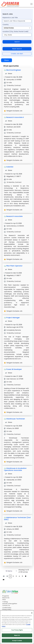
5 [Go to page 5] (22, 576)
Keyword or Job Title (10, 18)
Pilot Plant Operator (14, 266)
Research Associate (14, 216)
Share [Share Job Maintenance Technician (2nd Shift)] (9, 523)
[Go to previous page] (7, 576)
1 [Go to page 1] (10, 576)
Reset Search (17, 49)
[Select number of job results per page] (9, 571)
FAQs (4, 600)
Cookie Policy (7, 608)
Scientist (10, 167)
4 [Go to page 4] (19, 576)
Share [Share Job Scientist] (9, 170)
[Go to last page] (4, 580)
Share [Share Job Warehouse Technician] (9, 422)
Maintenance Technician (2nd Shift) (17, 518)
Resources (6, 598)
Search (17, 42)
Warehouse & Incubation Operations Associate (15, 469)
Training (5, 602)
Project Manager (13, 318)
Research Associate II (15, 117)
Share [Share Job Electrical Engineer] (9, 74)
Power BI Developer (14, 369)
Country (6, 25)
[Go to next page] (26, 576)
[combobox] (17, 21)
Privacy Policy (7, 609)
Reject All (17, 635)
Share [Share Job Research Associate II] (9, 121)
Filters (7, 60)
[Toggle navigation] (31, 4)
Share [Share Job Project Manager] (9, 321)
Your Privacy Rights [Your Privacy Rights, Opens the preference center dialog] (17, 630)
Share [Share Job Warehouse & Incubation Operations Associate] (9, 474)
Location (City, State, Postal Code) (15, 31)
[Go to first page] (4, 576)
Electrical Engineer (14, 70)
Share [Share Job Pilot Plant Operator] (9, 269)
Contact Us (6, 605)
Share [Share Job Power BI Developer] (9, 373)
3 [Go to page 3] (16, 576)
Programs (6, 596)
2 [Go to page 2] (13, 576)
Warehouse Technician (16, 419)
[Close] (32, 613)
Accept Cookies (17, 641)
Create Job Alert (17, 54)
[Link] (10, 4)
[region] (17, 627)
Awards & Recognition (10, 604)
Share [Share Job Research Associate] (9, 220)
